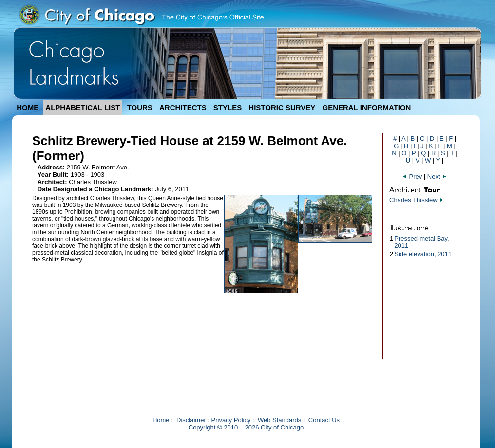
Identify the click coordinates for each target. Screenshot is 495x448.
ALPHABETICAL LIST (83, 107)
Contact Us (324, 420)
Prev (413, 177)
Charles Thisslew (413, 200)
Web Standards (279, 420)
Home (161, 420)
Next (437, 177)
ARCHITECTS (183, 107)
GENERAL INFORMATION (367, 107)
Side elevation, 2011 (423, 254)
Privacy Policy (231, 420)
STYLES (228, 107)
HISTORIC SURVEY (282, 107)
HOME (28, 107)
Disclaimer (191, 420)
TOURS (140, 107)
